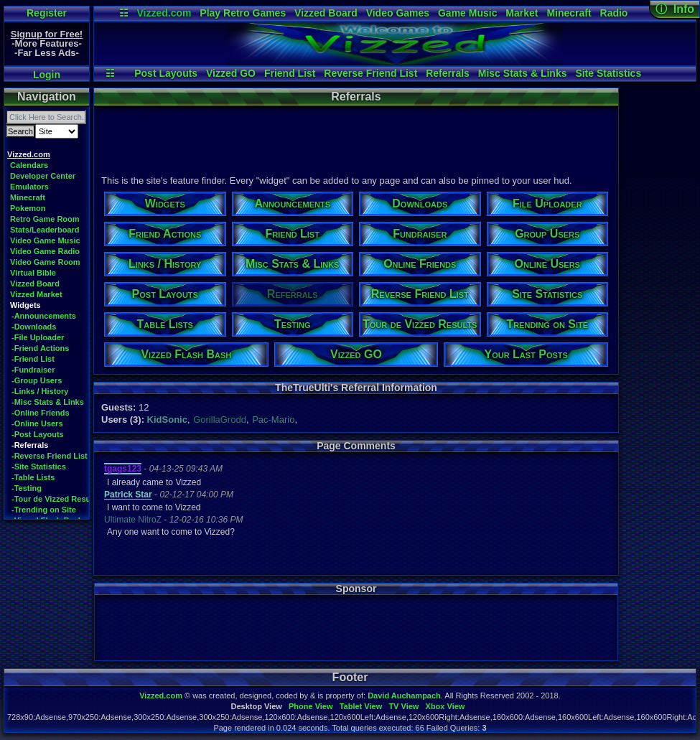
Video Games (398, 13)
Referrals (448, 73)
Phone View (311, 706)
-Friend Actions (40, 348)
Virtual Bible (33, 273)
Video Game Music (45, 240)
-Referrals (30, 445)
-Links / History (40, 391)
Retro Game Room (45, 219)
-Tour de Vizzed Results (56, 499)
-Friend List (33, 359)
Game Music (467, 13)
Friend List (290, 73)
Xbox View (445, 706)
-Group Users (37, 380)
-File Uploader (38, 337)
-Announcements (44, 316)
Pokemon (28, 208)
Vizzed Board (326, 13)
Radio (614, 13)
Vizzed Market (36, 294)
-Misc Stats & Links (48, 402)
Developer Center (43, 176)
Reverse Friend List (370, 73)
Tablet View (361, 706)
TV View (403, 706)
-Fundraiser (33, 370)
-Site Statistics (39, 467)
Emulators (29, 187)
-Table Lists (33, 477)
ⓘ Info (675, 9)
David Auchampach (404, 695)
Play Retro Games (243, 13)
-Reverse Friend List (50, 456)
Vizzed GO (231, 73)
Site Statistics (608, 73)
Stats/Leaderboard (45, 230)
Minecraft (569, 13)
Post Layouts (166, 73)
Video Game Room (45, 262)
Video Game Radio (45, 251)
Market (522, 13)
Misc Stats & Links (523, 73)
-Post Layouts (38, 434)
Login (47, 75)
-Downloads (34, 327)
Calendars (29, 165)
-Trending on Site (44, 510)
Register (47, 13)
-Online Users (37, 423)
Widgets (25, 305)
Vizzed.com (164, 13)
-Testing (27, 488)
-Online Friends (41, 413)
